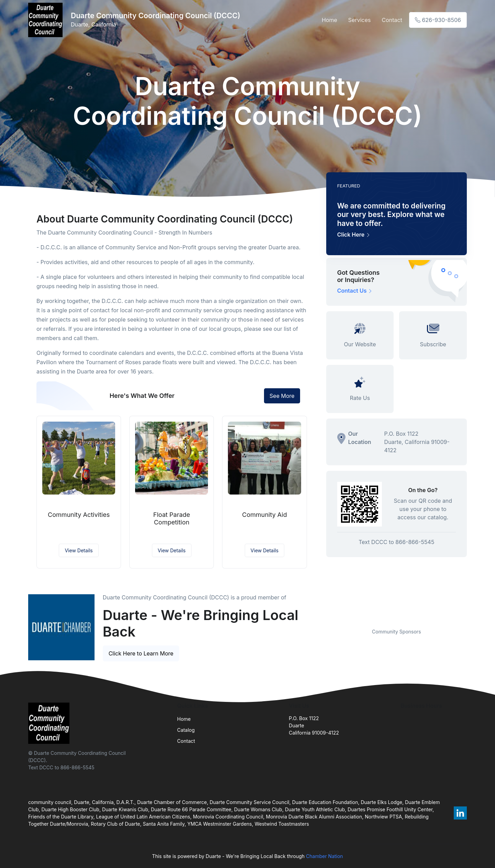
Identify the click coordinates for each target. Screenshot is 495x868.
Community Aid (264, 515)
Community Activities (79, 515)
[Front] (47, 20)
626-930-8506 (438, 20)
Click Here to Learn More (141, 653)
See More (282, 396)
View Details (79, 550)
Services (360, 20)
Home (329, 20)
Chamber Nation (324, 856)
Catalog (186, 730)
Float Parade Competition (172, 518)
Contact (392, 20)
